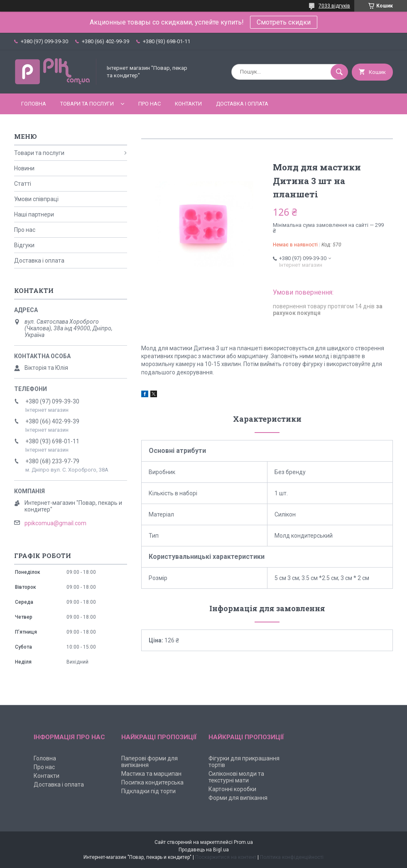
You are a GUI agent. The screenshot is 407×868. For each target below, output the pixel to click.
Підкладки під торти (148, 791)
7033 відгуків (334, 6)
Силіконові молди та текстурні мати (236, 777)
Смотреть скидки (284, 22)
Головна (34, 104)
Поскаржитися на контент (226, 857)
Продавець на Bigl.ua (204, 850)
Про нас (150, 104)
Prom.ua (243, 842)
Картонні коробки (232, 789)
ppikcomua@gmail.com (55, 523)
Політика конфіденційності (292, 857)
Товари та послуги (87, 104)
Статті (23, 184)
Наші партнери (34, 214)
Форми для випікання (238, 798)
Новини (24, 168)
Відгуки (24, 245)
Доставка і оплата (242, 104)
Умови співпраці (36, 199)
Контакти (188, 104)
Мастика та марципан (151, 774)
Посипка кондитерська (152, 782)
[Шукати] (339, 72)
